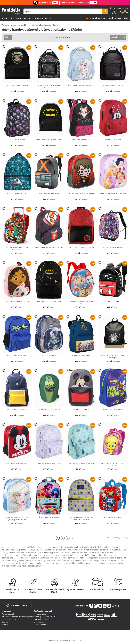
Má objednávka (40, 614)
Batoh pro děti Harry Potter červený (81, 193)
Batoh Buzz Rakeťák (49, 355)
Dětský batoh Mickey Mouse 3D (17, 463)
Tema (4, 18)
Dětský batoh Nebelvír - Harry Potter (49, 247)
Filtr (7, 37)
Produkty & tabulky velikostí (45, 617)
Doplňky (27, 18)
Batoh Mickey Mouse (113, 301)
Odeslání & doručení (42, 619)
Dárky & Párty (42, 18)
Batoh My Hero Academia (49, 193)
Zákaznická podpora (17, 605)
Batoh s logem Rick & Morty (17, 355)
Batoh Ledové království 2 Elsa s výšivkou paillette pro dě (17, 519)
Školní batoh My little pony (49, 517)
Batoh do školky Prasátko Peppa (49, 463)
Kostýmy (15, 18)
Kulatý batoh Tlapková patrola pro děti (81, 302)
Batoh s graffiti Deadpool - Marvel (81, 247)
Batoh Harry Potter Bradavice (17, 85)
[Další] (73, 538)
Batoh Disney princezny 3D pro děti (113, 193)
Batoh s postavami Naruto (81, 355)
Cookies (5, 622)
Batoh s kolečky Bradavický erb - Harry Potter (17, 249)
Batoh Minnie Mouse (113, 139)
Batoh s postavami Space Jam (113, 247)
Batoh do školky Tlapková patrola (81, 463)
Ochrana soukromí (9, 619)
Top (88, 18)
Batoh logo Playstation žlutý (17, 409)
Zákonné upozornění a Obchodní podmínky (18, 617)
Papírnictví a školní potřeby (41, 25)
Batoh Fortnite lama (17, 139)
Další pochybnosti (41, 625)
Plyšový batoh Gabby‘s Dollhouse (17, 301)
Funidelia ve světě (9, 614)
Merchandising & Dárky (20, 25)
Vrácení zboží (39, 622)
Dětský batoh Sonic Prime (113, 409)
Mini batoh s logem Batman (113, 85)
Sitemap (5, 625)
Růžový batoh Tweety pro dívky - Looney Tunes (113, 464)
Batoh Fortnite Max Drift (81, 139)
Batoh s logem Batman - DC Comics (49, 139)
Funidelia (5, 25)
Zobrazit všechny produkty (117, 538)
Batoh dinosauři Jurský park (17, 193)
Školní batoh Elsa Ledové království (81, 85)
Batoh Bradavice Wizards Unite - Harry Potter (49, 87)
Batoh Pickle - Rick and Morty (49, 409)
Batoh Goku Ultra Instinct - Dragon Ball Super (113, 357)
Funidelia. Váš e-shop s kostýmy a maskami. (11, 11)
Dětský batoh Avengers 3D (113, 517)
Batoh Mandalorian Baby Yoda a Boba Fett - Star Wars (81, 519)
